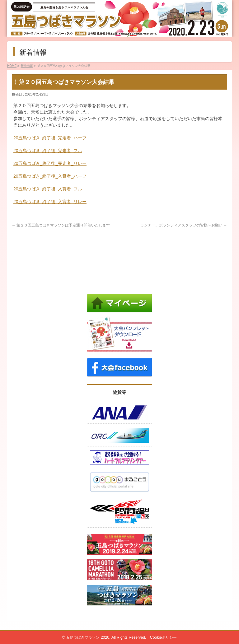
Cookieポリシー (163, 637)
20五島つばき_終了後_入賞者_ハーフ (50, 176)
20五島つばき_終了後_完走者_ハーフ (50, 138)
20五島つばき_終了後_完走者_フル (48, 151)
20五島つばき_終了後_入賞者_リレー (50, 202)
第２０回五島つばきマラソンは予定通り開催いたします (61, 225)
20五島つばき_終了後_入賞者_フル (48, 189)
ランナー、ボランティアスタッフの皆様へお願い (184, 225)
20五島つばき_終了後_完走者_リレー (50, 163)
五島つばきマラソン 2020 (88, 637)
